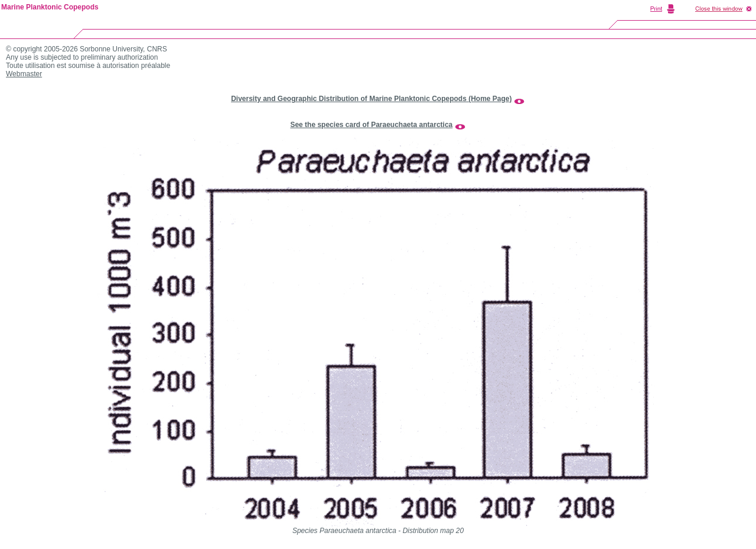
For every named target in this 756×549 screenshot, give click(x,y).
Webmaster (24, 74)
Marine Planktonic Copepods (50, 7)
